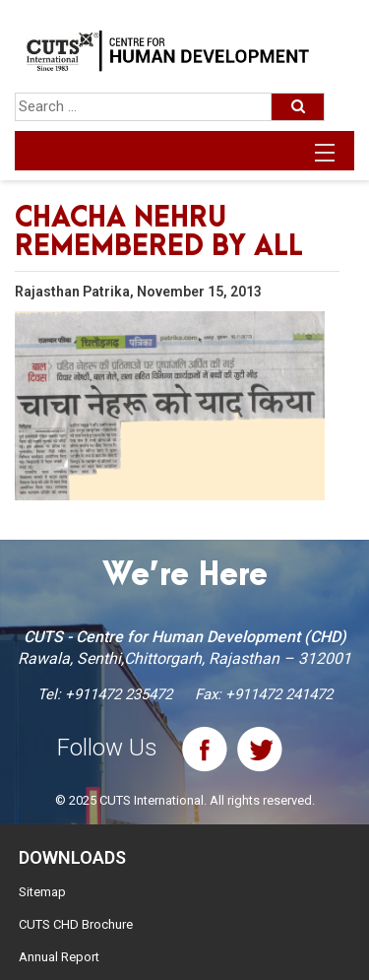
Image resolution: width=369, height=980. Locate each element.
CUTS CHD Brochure (76, 924)
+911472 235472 (119, 694)
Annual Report (59, 957)
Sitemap (42, 892)
